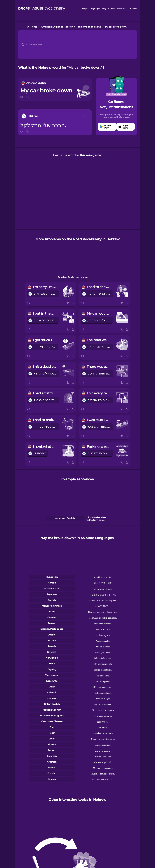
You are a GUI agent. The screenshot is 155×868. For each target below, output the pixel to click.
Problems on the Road (89, 27)
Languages (95, 9)
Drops (85, 9)
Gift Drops (132, 9)
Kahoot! (112, 9)
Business (121, 9)
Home (34, 27)
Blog (104, 9)
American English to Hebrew (57, 27)
